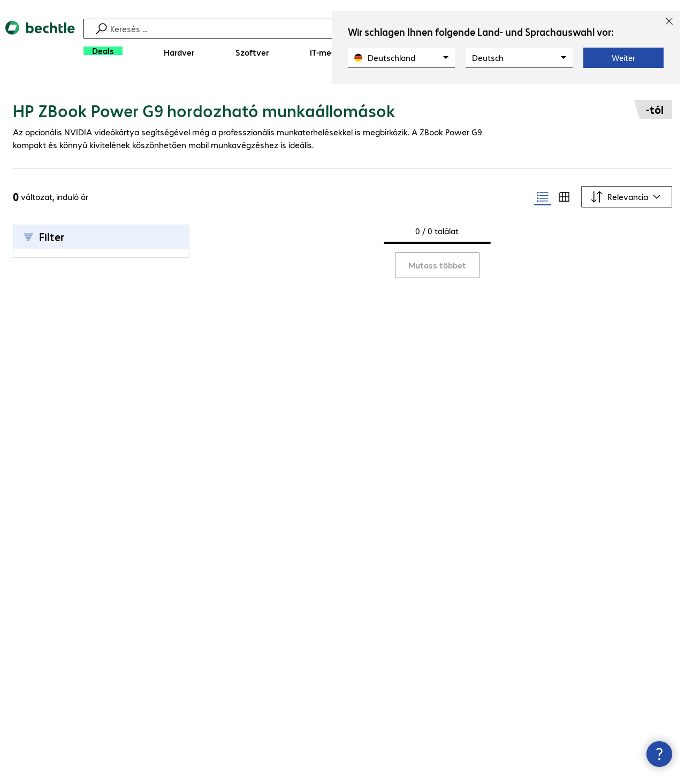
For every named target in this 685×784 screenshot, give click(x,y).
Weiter (623, 58)
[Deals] (103, 51)
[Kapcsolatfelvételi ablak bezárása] (659, 754)
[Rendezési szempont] (627, 197)
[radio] (543, 197)
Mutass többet (437, 265)
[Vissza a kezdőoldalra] (40, 43)
